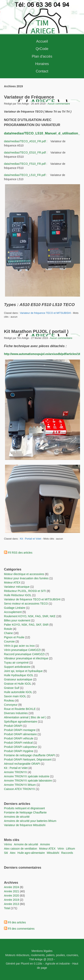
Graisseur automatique (18, 679)
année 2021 (12, 891)
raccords (67, 853)
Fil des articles (17, 922)
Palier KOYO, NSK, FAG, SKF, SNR (26, 625)
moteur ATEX (47, 849)
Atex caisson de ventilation (21, 849)
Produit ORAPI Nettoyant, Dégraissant (28, 759)
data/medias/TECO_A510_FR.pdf (25, 141)
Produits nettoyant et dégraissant (24, 808)
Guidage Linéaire (15, 608)
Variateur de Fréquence (29, 97)
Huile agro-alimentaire (31, 853)
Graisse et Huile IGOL (18, 684)
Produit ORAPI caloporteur (21, 747)
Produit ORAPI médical (18, 743)
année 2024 (12, 887)
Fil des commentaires (21, 929)
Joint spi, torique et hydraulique (23, 671)
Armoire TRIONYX (15, 772)
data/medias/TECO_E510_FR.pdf (25, 152)
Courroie (9, 641)
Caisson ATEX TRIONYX (20, 789)
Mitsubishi (53, 853)
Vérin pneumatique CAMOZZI (22, 650)
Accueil (42, 41)
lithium (71, 849)
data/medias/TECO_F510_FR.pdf (25, 164)
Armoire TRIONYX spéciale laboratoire (28, 781)
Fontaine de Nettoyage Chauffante (25, 812)
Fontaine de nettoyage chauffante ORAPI (30, 755)
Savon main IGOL (15, 696)
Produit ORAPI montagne (20, 730)
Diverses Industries (16, 713)
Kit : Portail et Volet (31, 539)
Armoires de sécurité (17, 817)
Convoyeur (11, 705)
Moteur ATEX (12, 583)
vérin (61, 849)
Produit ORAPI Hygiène (19, 751)
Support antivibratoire (17, 667)
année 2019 (12, 900)
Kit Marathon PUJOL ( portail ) (36, 331)
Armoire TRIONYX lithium (20, 785)
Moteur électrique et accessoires (24, 574)
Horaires (42, 64)
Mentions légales (42, 951)
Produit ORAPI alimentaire (20, 734)
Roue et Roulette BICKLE (20, 709)
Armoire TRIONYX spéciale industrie (27, 776)
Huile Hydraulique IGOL (19, 675)
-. (44, 964)
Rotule (8, 629)
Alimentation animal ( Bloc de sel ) (25, 717)
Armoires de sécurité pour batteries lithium (30, 821)
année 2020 (12, 896)
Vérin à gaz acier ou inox (20, 646)
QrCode (42, 49)
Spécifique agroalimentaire (21, 722)
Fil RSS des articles (20, 553)
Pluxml (25, 964)
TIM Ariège (36, 959)
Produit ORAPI (13, 726)
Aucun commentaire (59, 104)
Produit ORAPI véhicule (19, 738)
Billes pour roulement (17, 620)
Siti (6, 853)
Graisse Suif (12, 688)
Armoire (45, 844)
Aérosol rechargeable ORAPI (22, 764)
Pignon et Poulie (14, 637)
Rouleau (9, 700)
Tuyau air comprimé (16, 663)
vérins (8, 844)
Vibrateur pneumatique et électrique (26, 658)
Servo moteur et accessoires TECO (26, 604)
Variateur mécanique (17, 587)
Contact (42, 71)
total (7, 908)
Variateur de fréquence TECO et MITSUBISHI (45, 313)
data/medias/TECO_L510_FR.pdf (25, 175)
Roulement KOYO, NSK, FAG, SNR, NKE (30, 616)
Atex (13, 853)
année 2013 (12, 904)
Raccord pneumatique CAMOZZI (24, 654)
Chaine (8, 633)
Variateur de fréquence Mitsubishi (25, 825)
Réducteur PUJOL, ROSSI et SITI (25, 591)
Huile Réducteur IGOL (18, 595)
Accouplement (13, 612)
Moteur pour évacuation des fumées (27, 578)
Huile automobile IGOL (18, 692)
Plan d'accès (42, 56)
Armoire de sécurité (26, 844)
